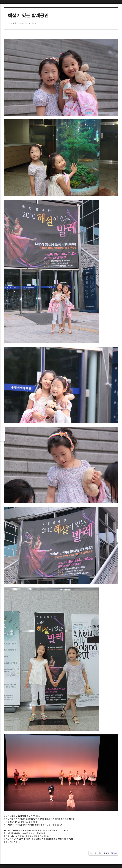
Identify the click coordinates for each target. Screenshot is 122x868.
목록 (3, 434)
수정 (106, 853)
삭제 (114, 853)
